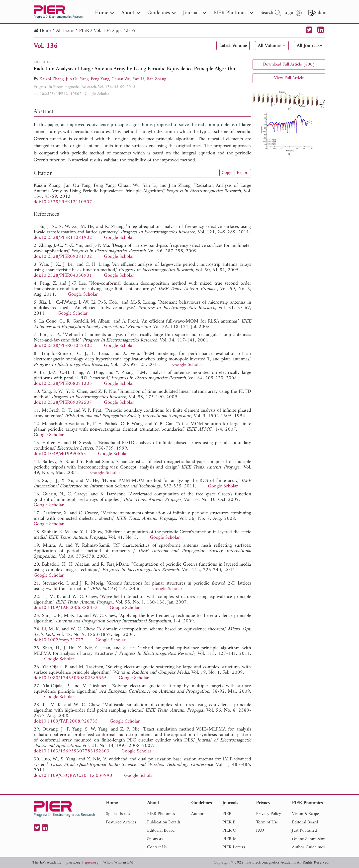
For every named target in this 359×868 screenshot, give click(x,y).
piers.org (73, 863)
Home (45, 31)
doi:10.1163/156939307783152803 (72, 751)
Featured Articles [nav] (121, 822)
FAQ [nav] (260, 831)
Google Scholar (97, 94)
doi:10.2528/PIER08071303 (63, 384)
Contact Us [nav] (157, 847)
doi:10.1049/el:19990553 (60, 454)
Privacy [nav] (263, 803)
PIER (84, 31)
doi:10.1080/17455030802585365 (70, 678)
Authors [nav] (198, 814)
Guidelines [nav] (161, 13)
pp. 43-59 (126, 31)
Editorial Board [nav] (161, 831)
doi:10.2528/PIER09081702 (63, 257)
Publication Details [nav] (164, 822)
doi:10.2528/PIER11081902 (63, 238)
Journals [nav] (194, 13)
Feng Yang (100, 79)
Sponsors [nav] (155, 839)
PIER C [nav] (229, 831)
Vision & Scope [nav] (306, 814)
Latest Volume (233, 46)
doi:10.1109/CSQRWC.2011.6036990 (73, 776)
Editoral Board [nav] (305, 822)
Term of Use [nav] (267, 822)
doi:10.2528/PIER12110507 (58, 94)
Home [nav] (104, 13)
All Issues (65, 31)
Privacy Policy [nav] (269, 814)
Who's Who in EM (118, 863)
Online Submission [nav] (309, 839)
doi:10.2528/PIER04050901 (63, 276)
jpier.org (92, 863)
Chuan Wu (121, 79)
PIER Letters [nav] (234, 847)
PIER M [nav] (230, 839)
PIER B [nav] (229, 822)
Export (243, 173)
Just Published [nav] (304, 831)
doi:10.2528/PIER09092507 (63, 403)
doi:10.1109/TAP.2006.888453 (66, 608)
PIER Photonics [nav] (233, 13)
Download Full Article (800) (289, 64)
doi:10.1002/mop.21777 (59, 640)
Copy (226, 173)
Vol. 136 (102, 31)
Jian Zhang (156, 79)
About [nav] (131, 13)
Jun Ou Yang (77, 79)
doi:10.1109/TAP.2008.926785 (66, 721)
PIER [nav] (227, 814)
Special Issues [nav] (118, 814)
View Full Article (289, 78)
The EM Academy (47, 863)
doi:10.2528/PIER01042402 (63, 346)
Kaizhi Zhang (51, 79)
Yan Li (138, 79)
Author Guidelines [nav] (308, 847)
